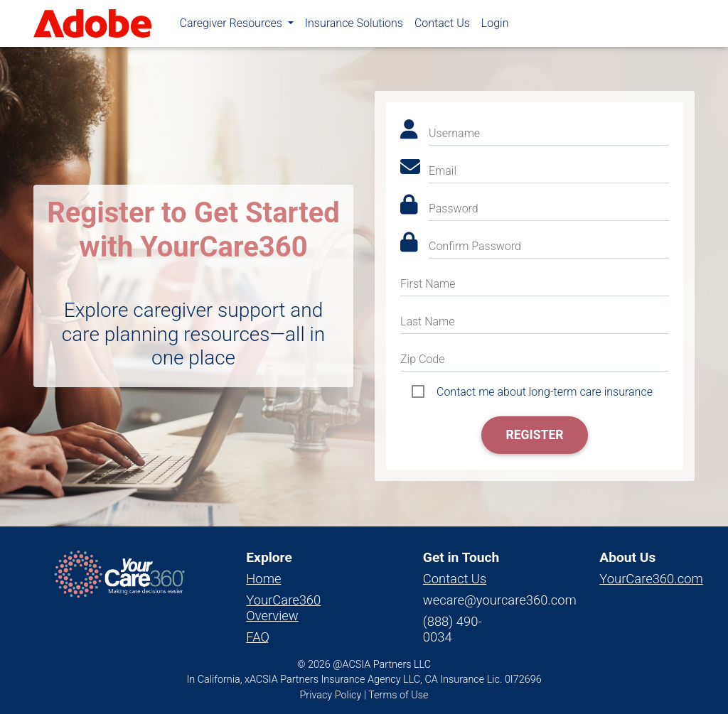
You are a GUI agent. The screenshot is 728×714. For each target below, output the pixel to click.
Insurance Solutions (354, 26)
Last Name (428, 321)
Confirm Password (475, 246)
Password (454, 209)
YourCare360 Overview (283, 608)
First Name (428, 284)
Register (534, 435)
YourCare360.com (651, 579)
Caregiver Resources (232, 26)
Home (263, 579)
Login (495, 26)
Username (454, 133)
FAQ (258, 637)
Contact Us (442, 26)
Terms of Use (398, 695)
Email (443, 171)
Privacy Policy (331, 695)
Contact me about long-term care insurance (545, 392)
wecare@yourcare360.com (500, 600)
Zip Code (422, 359)
